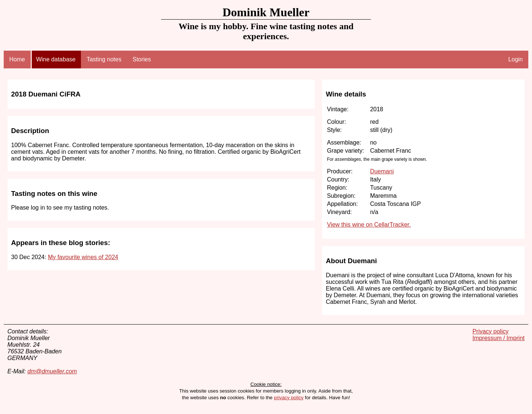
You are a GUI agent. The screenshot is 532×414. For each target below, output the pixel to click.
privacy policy (289, 398)
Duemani (382, 171)
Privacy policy (491, 331)
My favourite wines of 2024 (83, 257)
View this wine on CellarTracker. (369, 225)
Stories (142, 59)
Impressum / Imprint (499, 338)
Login (516, 59)
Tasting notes (104, 59)
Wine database (56, 59)
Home (17, 59)
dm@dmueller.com (52, 371)
